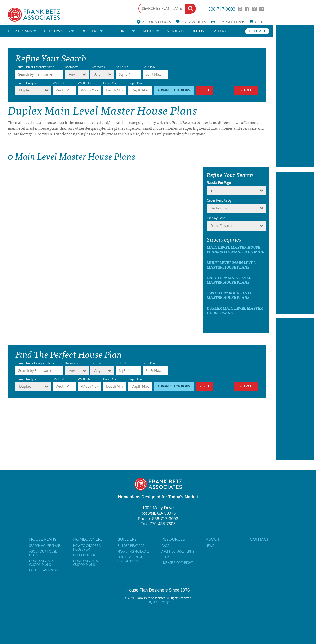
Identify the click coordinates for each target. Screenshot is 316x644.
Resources (120, 31)
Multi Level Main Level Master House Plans (231, 265)
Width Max (85, 83)
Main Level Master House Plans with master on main (236, 249)
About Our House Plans (43, 553)
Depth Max (135, 83)
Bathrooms (98, 67)
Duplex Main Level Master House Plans (235, 310)
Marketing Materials (134, 552)
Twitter (254, 9)
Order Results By (219, 200)
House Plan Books (44, 570)
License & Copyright (177, 563)
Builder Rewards (131, 546)
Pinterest (240, 9)
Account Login (157, 22)
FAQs (165, 546)
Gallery (219, 31)
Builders (90, 31)
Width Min (59, 83)
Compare (231, 22)
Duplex (25, 90)
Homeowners (57, 31)
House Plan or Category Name (35, 67)
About (149, 31)
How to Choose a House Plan (87, 548)
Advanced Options (174, 90)
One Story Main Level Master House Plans (229, 280)
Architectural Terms (178, 552)
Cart (259, 22)
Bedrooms (72, 67)
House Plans (20, 31)
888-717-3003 (222, 9)
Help (165, 557)
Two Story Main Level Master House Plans (229, 295)
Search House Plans (45, 546)
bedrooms (219, 208)
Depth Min (110, 83)
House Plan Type (26, 83)
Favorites (194, 22)
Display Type (216, 218)
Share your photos (185, 31)
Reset (204, 90)
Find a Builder (84, 555)
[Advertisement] (295, 96)
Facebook (247, 9)
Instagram (261, 9)
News (210, 546)
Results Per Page (219, 183)
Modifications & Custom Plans (42, 563)
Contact (257, 31)
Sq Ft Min (122, 67)
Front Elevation (223, 226)
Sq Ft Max (149, 67)
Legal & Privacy (158, 602)
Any (72, 74)
